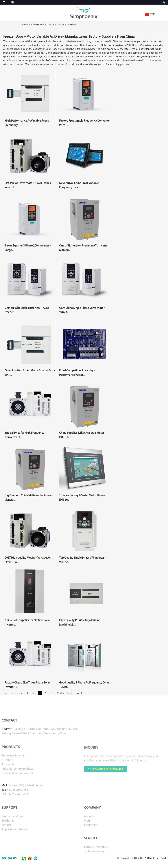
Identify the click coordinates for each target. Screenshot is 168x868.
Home (25, 25)
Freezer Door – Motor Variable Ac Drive (54, 25)
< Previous (17, 693)
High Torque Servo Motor (94, 45)
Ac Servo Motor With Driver (124, 45)
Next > (60, 693)
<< (7, 693)
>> (69, 693)
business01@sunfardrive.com (27, 790)
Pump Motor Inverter (152, 45)
